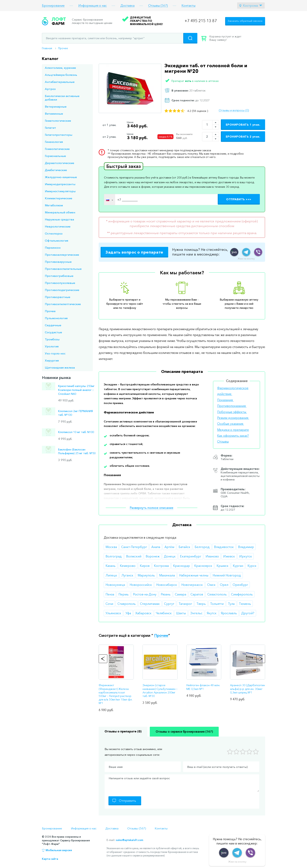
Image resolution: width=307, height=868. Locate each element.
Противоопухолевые (60, 283)
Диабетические (56, 170)
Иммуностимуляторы (60, 191)
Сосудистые (53, 332)
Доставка (127, 6)
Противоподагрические (62, 290)
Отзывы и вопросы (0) (234, 110)
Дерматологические (60, 163)
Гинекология (54, 142)
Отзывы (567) (158, 6)
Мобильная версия (59, 850)
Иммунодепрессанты (60, 184)
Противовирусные (58, 262)
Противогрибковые (59, 276)
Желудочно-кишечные (61, 177)
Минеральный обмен (60, 212)
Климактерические (59, 198)
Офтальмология (56, 241)
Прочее (63, 48)
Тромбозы (52, 339)
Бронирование (53, 6)
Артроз (50, 89)
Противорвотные (58, 297)
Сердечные (53, 325)
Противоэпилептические (63, 304)
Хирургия (52, 360)
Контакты (188, 6)
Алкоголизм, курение (60, 68)
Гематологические (58, 121)
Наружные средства (59, 219)
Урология (52, 346)
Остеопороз (54, 233)
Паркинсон (53, 248)
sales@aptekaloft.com (129, 840)
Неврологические (58, 226)
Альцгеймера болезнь (61, 75)
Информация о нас (93, 6)
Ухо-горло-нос (55, 353)
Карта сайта (50, 859)
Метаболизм (54, 205)
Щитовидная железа (60, 367)
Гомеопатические (57, 149)
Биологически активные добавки (62, 98)
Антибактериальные (60, 82)
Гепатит (50, 128)
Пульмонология (56, 318)
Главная (47, 48)
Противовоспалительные (63, 269)
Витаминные (54, 114)
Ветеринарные (56, 106)
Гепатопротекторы (59, 135)
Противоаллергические (62, 255)
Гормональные (55, 156)
